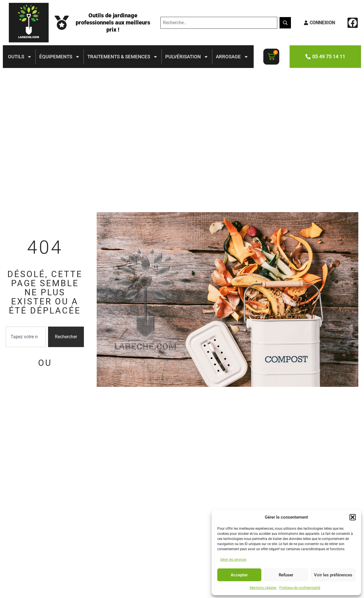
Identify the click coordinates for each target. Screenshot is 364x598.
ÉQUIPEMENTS (60, 57)
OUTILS (20, 57)
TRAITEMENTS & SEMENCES (123, 57)
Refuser (286, 575)
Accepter (239, 575)
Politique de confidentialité (300, 588)
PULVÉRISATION (187, 57)
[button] (353, 517)
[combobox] (26, 337)
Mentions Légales (263, 588)
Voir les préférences (333, 575)
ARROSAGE (232, 57)
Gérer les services (233, 560)
